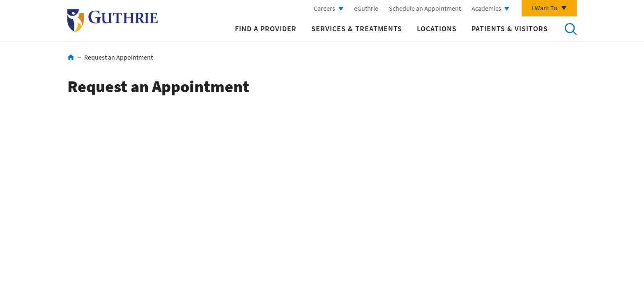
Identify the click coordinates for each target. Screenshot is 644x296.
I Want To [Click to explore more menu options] (545, 8)
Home (71, 57)
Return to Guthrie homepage (113, 21)
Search (570, 29)
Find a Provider (266, 29)
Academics (486, 8)
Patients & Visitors (510, 29)
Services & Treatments (357, 29)
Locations (437, 29)
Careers (324, 8)
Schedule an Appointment (425, 8)
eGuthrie (366, 8)
